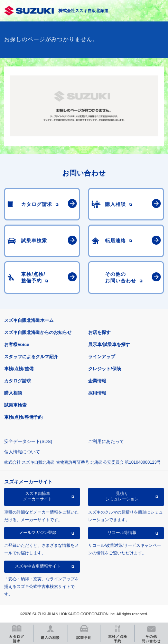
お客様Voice (17, 344)
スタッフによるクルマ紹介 (31, 357)
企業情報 (97, 381)
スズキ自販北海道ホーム (29, 320)
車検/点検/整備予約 (23, 417)
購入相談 (13, 393)
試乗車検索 (15, 405)
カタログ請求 (18, 381)
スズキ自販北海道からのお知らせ (38, 332)
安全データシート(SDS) (28, 441)
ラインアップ (102, 357)
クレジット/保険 (105, 369)
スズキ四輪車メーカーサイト (38, 496)
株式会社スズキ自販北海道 (83, 11)
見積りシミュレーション (122, 496)
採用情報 (97, 393)
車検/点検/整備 (19, 369)
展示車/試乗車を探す (109, 344)
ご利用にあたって (106, 441)
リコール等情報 (122, 533)
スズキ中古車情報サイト (38, 566)
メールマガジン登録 (38, 533)
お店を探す (99, 332)
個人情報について (22, 452)
